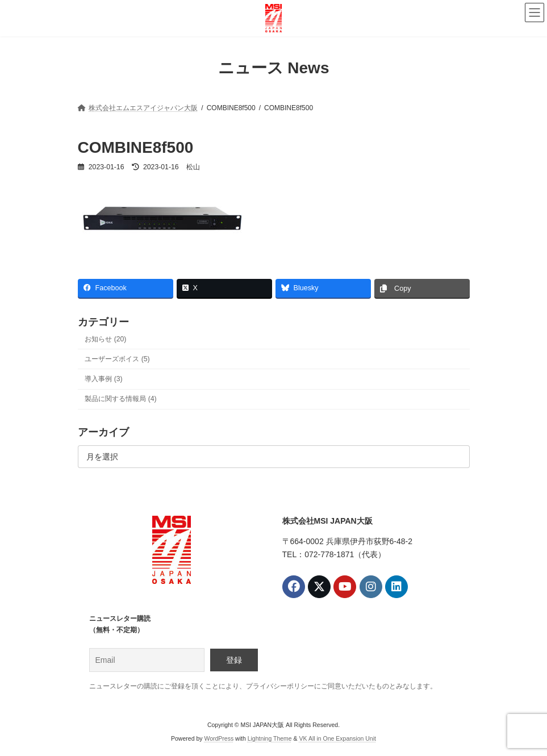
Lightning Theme (270, 739)
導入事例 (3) (103, 379)
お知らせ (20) (105, 339)
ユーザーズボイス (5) (117, 359)
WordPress (219, 739)
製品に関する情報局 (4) (120, 399)
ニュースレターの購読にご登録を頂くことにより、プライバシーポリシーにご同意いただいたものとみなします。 (263, 686)
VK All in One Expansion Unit (338, 739)
